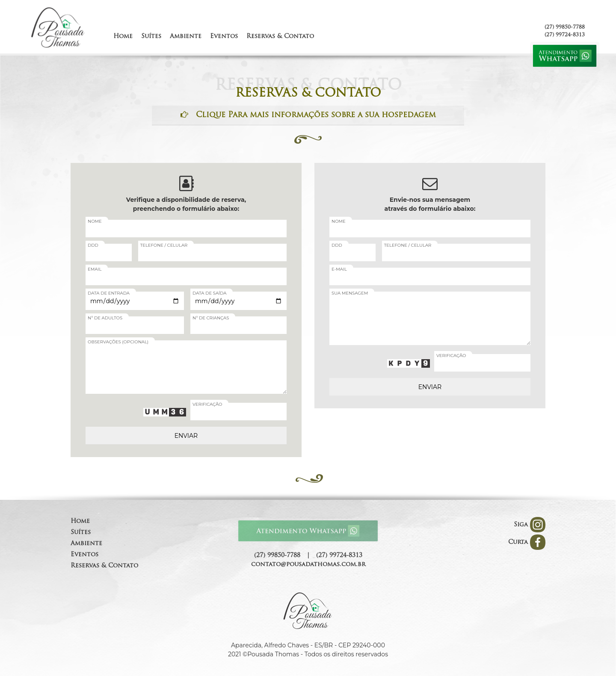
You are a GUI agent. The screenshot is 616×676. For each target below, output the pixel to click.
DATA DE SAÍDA (209, 293)
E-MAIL (339, 269)
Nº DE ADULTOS (105, 318)
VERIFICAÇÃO (207, 404)
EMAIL (95, 269)
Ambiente (86, 544)
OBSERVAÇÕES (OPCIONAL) (118, 342)
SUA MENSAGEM (350, 293)
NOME (95, 221)
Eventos (84, 555)
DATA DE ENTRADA (109, 293)
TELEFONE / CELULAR (164, 245)
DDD (93, 245)
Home (80, 521)
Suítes (81, 533)
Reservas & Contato (104, 566)
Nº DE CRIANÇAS (211, 318)
